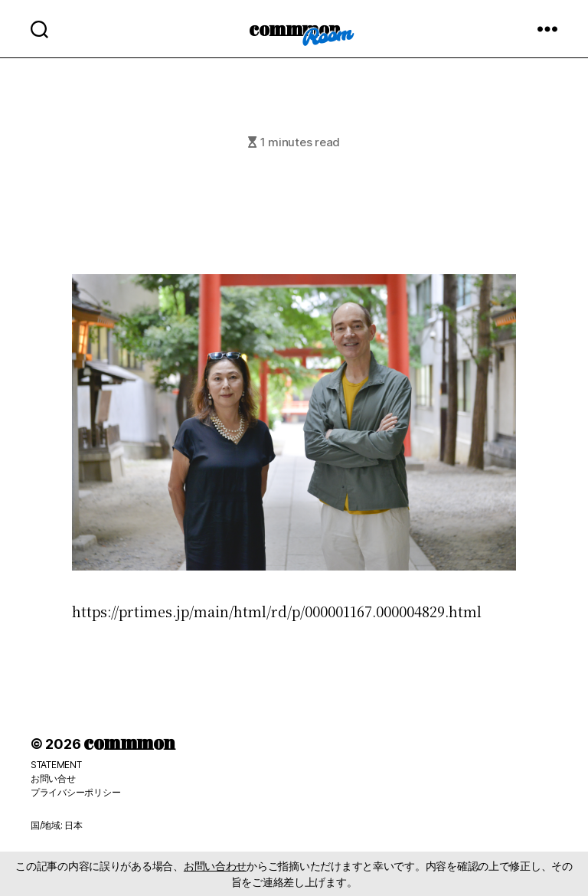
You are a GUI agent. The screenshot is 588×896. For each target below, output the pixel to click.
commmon (294, 28)
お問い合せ (53, 778)
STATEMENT (56, 765)
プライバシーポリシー (75, 792)
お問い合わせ (215, 866)
